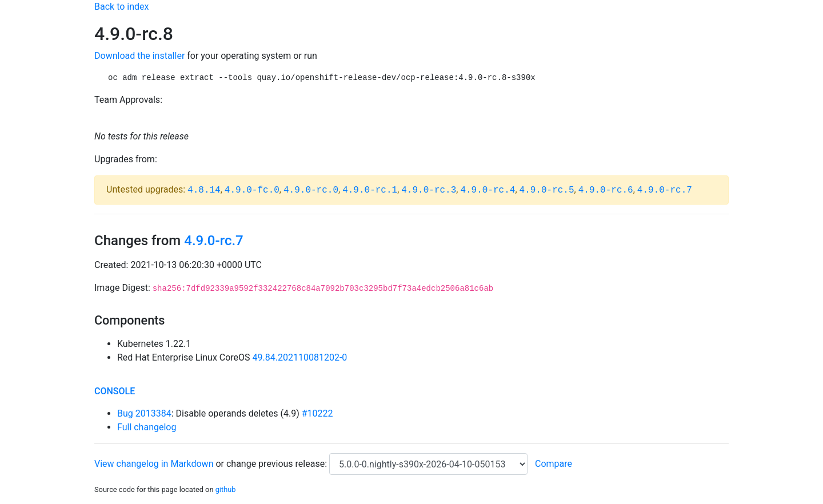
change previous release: (278, 464)
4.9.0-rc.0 (311, 190)
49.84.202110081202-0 (300, 357)
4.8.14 (204, 190)
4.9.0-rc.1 (370, 190)
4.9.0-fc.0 (252, 190)
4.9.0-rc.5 (547, 190)
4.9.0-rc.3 (429, 190)
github (226, 489)
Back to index (121, 7)
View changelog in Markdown (154, 464)
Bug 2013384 (144, 413)
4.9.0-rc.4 (488, 190)
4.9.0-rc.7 (665, 190)
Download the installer (139, 56)
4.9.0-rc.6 (606, 190)
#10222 (317, 413)
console (115, 391)
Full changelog (147, 427)
